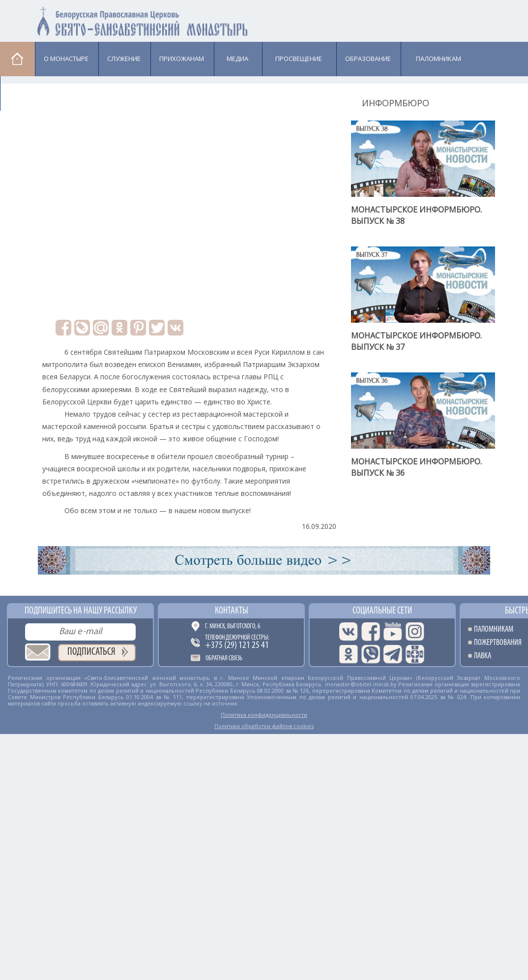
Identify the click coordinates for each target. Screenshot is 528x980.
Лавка (25, 93)
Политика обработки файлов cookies (264, 726)
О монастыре (66, 59)
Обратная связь (224, 658)
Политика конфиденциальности (264, 715)
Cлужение (124, 59)
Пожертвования (498, 643)
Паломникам (439, 59)
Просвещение (299, 59)
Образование (368, 59)
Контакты (232, 611)
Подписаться (91, 652)
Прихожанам (182, 59)
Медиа (237, 59)
